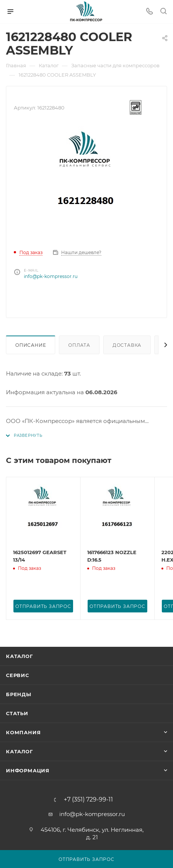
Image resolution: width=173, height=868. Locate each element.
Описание (31, 345)
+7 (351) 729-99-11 (88, 800)
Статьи (17, 713)
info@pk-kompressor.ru (51, 276)
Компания (23, 732)
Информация (28, 770)
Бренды (19, 694)
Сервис (18, 675)
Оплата (79, 345)
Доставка (127, 345)
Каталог (20, 656)
